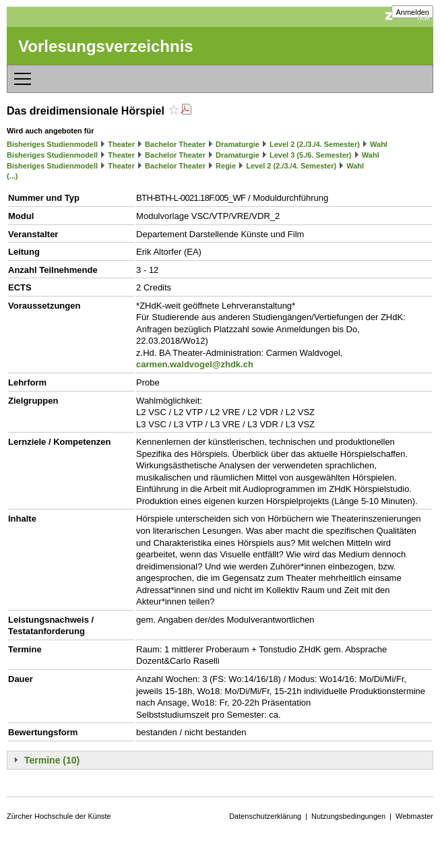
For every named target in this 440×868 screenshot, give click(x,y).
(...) (12, 176)
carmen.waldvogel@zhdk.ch (195, 364)
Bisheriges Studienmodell (52, 144)
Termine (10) (52, 760)
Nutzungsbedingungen (348, 816)
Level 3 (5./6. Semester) (311, 155)
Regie (226, 166)
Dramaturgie (238, 144)
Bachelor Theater (175, 144)
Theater (121, 144)
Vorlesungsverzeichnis (106, 46)
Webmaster (414, 816)
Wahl (379, 144)
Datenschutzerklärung (265, 816)
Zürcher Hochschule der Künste (59, 816)
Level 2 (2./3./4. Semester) (315, 144)
